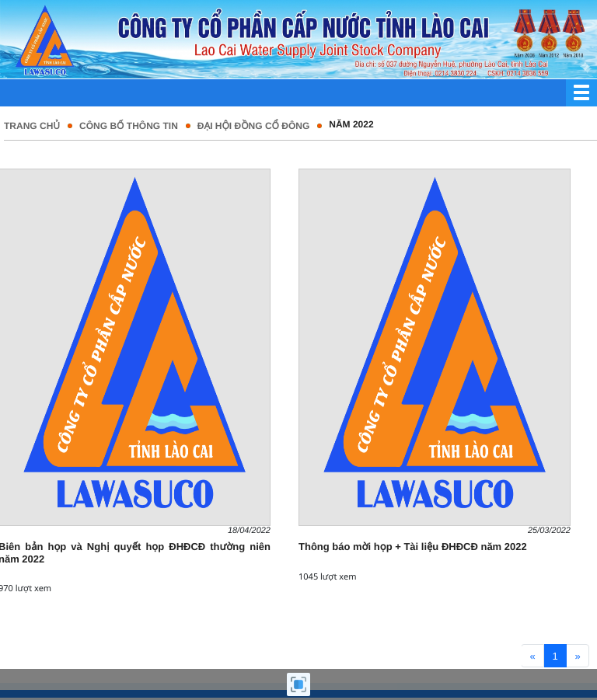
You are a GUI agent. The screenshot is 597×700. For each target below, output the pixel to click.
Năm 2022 (351, 124)
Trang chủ (32, 126)
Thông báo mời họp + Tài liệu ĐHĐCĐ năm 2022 (413, 547)
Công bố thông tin (129, 126)
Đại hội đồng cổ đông (253, 126)
